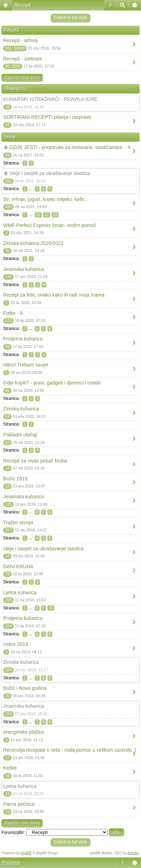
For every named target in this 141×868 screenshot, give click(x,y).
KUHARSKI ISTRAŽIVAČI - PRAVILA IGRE (50, 99)
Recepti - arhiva (20, 40)
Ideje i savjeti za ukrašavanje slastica (50, 173)
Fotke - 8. (14, 313)
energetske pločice (24, 732)
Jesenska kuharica (23, 269)
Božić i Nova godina (25, 688)
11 (38, 215)
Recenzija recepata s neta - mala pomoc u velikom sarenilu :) (70, 750)
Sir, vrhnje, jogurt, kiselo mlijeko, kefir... (45, 199)
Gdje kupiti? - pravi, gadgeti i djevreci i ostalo (52, 383)
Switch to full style (70, 18)
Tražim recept (18, 523)
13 (55, 215)
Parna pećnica (19, 804)
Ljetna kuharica (20, 592)
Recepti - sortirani (22, 59)
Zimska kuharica (21, 409)
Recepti (23, 5)
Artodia (133, 853)
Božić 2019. (16, 479)
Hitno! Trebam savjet (26, 365)
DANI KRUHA (18, 566)
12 (47, 215)
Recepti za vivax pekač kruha (35, 461)
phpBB (26, 853)
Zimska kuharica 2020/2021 (33, 243)
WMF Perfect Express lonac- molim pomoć (50, 225)
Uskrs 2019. (16, 644)
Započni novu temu (22, 78)
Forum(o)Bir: (13, 833)
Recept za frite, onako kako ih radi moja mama (54, 295)
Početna (11, 862)
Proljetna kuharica (23, 339)
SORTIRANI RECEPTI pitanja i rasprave (47, 117)
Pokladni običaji (20, 435)
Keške (10, 768)
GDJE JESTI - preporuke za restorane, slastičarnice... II (70, 147)
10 (51, 608)
